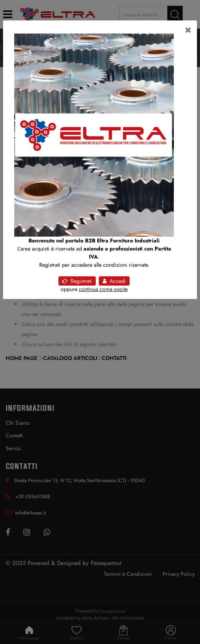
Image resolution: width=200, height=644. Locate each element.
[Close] (188, 30)
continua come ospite (103, 289)
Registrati (77, 281)
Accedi (114, 281)
